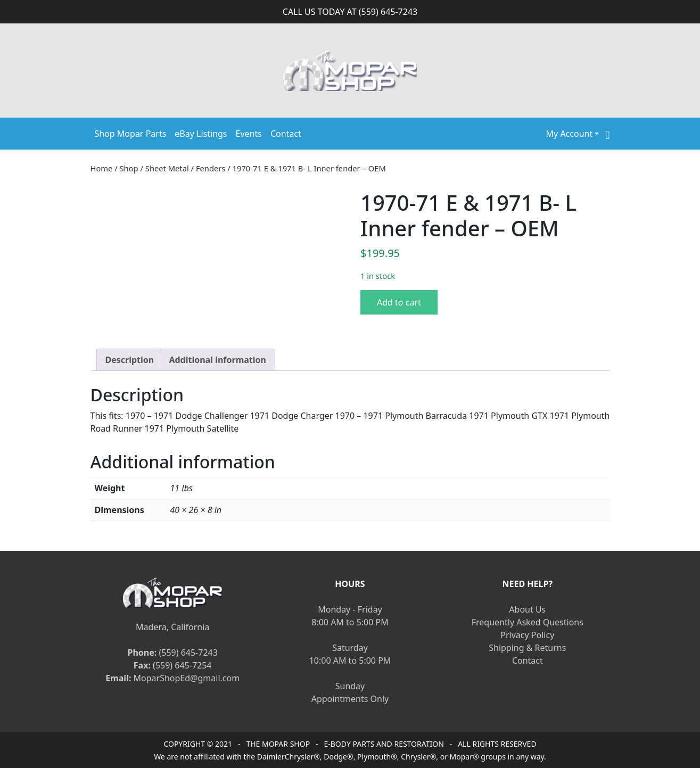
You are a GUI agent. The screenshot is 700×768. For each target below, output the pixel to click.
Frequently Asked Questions (528, 622)
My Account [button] (570, 134)
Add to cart (399, 302)
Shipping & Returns (527, 648)
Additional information (217, 360)
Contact (286, 134)
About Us (527, 609)
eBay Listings (201, 134)
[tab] (130, 360)
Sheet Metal (167, 168)
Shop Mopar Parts (131, 134)
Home (102, 168)
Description (130, 360)
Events (249, 134)
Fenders (211, 168)
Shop (129, 168)
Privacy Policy (527, 635)
